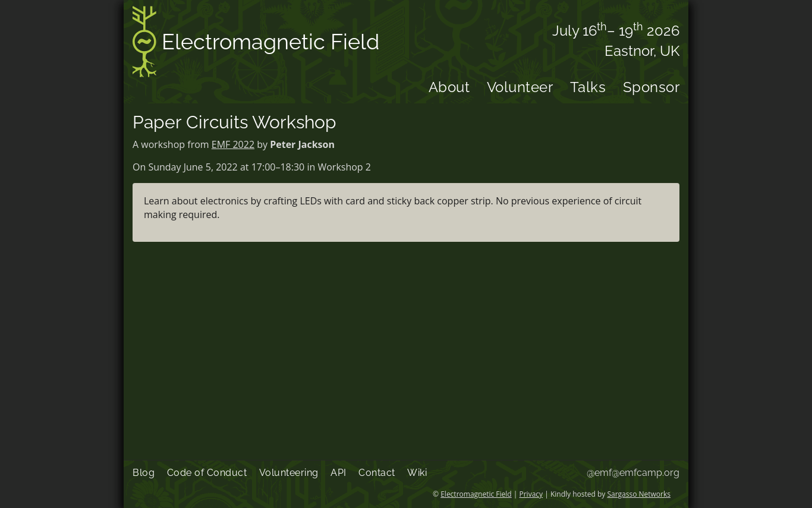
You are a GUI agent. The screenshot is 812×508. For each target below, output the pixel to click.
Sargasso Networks (639, 494)
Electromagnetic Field (256, 44)
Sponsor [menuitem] (652, 87)
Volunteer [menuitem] (520, 87)
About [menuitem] (449, 87)
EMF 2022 (233, 144)
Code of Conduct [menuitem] (207, 473)
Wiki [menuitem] (417, 473)
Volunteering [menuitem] (289, 473)
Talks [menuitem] (588, 87)
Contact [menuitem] (377, 473)
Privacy (531, 494)
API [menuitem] (339, 473)
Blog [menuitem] (144, 473)
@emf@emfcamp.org (633, 473)
